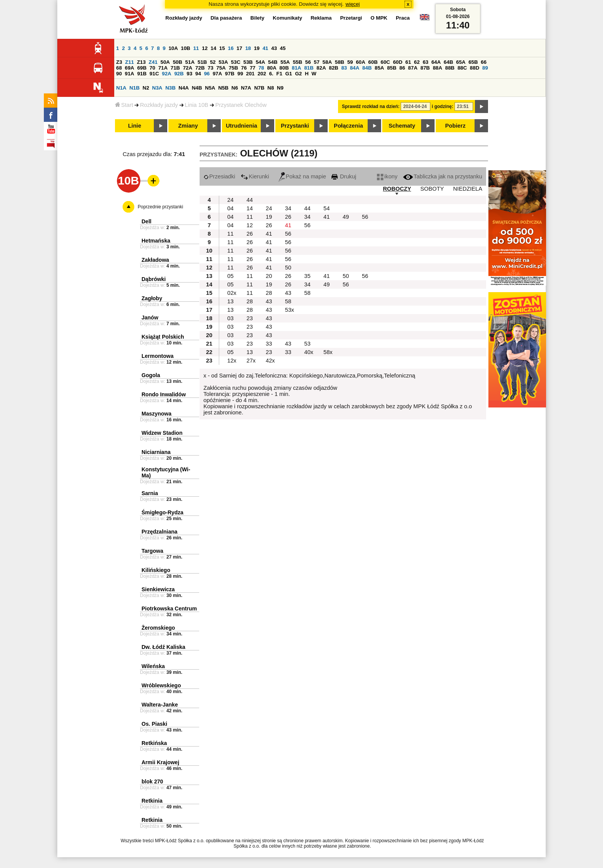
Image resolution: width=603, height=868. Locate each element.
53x (290, 310)
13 (230, 301)
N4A (184, 88)
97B (230, 74)
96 (207, 74)
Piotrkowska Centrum (169, 609)
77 (252, 68)
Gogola (151, 375)
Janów (150, 318)
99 (240, 74)
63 (426, 62)
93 (189, 74)
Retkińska (154, 743)
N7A (246, 88)
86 (402, 68)
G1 (289, 74)
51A (190, 62)
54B (273, 62)
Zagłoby (152, 298)
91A (130, 74)
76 (244, 68)
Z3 (119, 62)
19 (257, 48)
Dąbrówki (154, 279)
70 (152, 68)
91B (142, 74)
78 (261, 68)
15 (222, 48)
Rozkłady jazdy (159, 105)
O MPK (379, 18)
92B (179, 74)
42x (270, 361)
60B (373, 62)
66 (484, 62)
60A (360, 62)
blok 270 (152, 782)
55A (285, 62)
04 (230, 208)
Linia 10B (197, 105)
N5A (210, 88)
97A (217, 74)
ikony (387, 176)
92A (167, 74)
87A (413, 68)
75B (233, 68)
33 (269, 344)
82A (321, 68)
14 (214, 48)
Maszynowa (157, 414)
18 (248, 48)
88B (450, 68)
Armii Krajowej (160, 762)
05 (230, 276)
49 (346, 217)
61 (408, 62)
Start (124, 105)
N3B (171, 88)
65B (473, 62)
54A (260, 62)
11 (196, 48)
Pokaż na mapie (302, 176)
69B (142, 68)
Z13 (141, 62)
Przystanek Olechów (241, 105)
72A (188, 68)
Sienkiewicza (158, 589)
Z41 (153, 62)
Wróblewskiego (161, 685)
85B (391, 68)
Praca (403, 18)
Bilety (257, 18)
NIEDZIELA (468, 189)
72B (200, 68)
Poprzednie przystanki (160, 207)
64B (448, 62)
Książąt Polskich (163, 337)
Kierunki (255, 176)
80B (284, 68)
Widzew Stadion (162, 433)
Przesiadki (219, 176)
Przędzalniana (159, 532)
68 (119, 68)
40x (309, 352)
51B (202, 62)
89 (485, 68)
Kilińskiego (156, 570)
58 (307, 293)
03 (230, 318)
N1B (134, 88)
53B (248, 62)
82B (333, 68)
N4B (197, 88)
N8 (271, 88)
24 (230, 200)
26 (288, 217)
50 (288, 268)
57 (317, 62)
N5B (223, 88)
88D (475, 68)
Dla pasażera (227, 18)
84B (367, 68)
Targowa (152, 551)
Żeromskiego (158, 628)
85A (379, 68)
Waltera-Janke (160, 705)
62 (417, 62)
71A (163, 68)
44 (250, 200)
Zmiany (188, 126)
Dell (147, 221)
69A (130, 68)
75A (221, 68)
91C (154, 74)
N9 (280, 88)
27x (251, 361)
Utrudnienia (241, 126)
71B (175, 68)
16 (231, 48)
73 (211, 68)
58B (340, 62)
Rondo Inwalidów (164, 394)
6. (271, 74)
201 (250, 74)
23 (250, 318)
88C (462, 68)
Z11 (129, 62)
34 (288, 208)
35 (307, 276)
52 (213, 62)
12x (232, 361)
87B (425, 68)
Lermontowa (157, 356)
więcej (353, 4)
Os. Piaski (154, 724)
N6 (235, 88)
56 (308, 62)
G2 (298, 74)
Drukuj (344, 176)
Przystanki (295, 126)
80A (272, 68)
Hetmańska (156, 241)
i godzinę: (443, 106)
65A (461, 62)
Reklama (321, 18)
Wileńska (153, 666)
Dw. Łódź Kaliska (163, 647)
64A (436, 62)
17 (239, 48)
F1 (279, 74)
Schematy (402, 126)
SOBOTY (432, 189)
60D (398, 62)
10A (173, 48)
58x (328, 352)
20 (269, 276)
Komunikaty (287, 18)
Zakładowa (155, 260)
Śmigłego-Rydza (162, 512)
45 (283, 48)
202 (262, 74)
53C (236, 62)
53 (307, 344)
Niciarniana (156, 452)
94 (198, 74)
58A (327, 62)
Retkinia (152, 801)
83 (344, 68)
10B (185, 48)
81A (297, 68)
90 (119, 74)
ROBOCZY (397, 189)
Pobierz (456, 126)
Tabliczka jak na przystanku (443, 176)
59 (350, 62)
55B (297, 62)
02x (232, 293)
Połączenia (348, 126)
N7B (259, 88)
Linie (135, 126)
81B (309, 68)
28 (269, 293)
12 (205, 48)
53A (223, 62)
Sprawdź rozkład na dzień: (371, 106)
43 (274, 48)
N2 (146, 88)
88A (437, 68)
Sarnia (150, 493)
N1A (121, 88)
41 (266, 48)
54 (326, 208)
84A (355, 68)
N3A (157, 88)
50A (165, 62)
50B (177, 62)
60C (385, 62)
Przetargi (351, 18)
